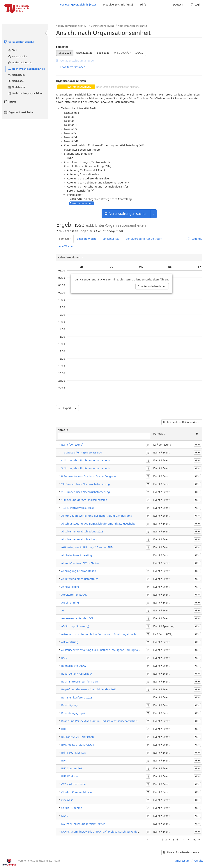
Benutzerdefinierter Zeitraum (144, 239)
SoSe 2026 (103, 53)
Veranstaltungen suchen (126, 214)
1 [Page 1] (159, 839)
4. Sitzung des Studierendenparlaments (86, 460)
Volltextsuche (17, 56)
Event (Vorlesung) (72, 445)
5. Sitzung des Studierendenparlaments (86, 468)
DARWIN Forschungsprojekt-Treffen (83, 824)
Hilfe (143, 4)
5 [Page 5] (174, 839)
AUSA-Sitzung (70, 642)
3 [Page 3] (166, 839)
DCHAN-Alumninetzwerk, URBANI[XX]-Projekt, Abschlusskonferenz (102, 832)
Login (196, 4)
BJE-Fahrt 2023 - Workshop (78, 737)
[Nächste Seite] (183, 840)
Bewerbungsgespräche (76, 713)
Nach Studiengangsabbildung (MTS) (28, 93)
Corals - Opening (72, 808)
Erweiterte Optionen (71, 67)
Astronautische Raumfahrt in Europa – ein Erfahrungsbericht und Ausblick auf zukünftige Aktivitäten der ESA (129, 634)
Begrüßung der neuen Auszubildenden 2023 (89, 689)
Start (13, 50)
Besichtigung (69, 705)
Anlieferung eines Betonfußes (80, 579)
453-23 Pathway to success (78, 508)
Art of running (70, 603)
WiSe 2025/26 (84, 53)
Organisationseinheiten (19, 112)
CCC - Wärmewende (74, 784)
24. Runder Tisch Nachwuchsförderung (86, 484)
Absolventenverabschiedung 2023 (82, 531)
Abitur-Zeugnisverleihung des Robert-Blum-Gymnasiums (97, 516)
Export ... (67, 408)
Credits (199, 861)
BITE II (65, 729)
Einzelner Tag (111, 239)
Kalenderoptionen (69, 257)
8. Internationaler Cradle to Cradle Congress (89, 476)
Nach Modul (17, 87)
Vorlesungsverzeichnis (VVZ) (78, 4)
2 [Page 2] (162, 839)
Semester (62, 47)
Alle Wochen (67, 246)
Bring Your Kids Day (74, 753)
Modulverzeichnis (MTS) (118, 4)
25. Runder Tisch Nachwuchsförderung (86, 492)
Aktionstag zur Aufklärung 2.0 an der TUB (87, 547)
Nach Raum (16, 75)
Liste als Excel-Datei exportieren (182, 422)
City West (67, 800)
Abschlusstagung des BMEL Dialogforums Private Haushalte (98, 524)
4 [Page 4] (170, 839)
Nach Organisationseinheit (26, 69)
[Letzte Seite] (189, 840)
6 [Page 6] (177, 839)
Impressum (182, 861)
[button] (197, 445)
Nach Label (16, 81)
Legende (195, 239)
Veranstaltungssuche (19, 42)
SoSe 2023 (65, 53)
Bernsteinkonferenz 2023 (77, 697)
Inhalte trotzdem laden (152, 286)
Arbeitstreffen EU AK (74, 595)
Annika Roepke (70, 587)
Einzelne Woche (87, 239)
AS (63, 610)
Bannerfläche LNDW (74, 666)
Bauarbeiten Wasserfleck (77, 674)
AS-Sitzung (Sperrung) (75, 626)
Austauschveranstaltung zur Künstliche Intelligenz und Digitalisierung (105, 650)
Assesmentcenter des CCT (77, 618)
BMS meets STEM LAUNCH (77, 745)
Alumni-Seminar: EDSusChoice (80, 563)
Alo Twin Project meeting (77, 555)
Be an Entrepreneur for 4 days (80, 681)
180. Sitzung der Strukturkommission (84, 500)
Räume (10, 102)
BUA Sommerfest (72, 768)
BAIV (64, 658)
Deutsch (178, 4)
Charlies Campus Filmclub (77, 792)
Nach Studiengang (20, 62)
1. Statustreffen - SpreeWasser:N (82, 452)
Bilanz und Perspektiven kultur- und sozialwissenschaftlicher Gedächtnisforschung (113, 721)
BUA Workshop (70, 776)
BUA (64, 760)
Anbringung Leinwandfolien (79, 571)
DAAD (65, 816)
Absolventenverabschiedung (79, 539)
